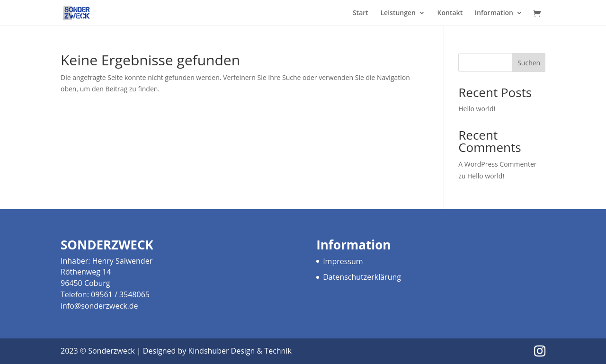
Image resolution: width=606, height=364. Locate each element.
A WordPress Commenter (497, 164)
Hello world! (477, 109)
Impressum (343, 261)
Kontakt (450, 13)
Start (361, 13)
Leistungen (398, 13)
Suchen (529, 63)
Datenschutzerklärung (362, 277)
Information (494, 13)
